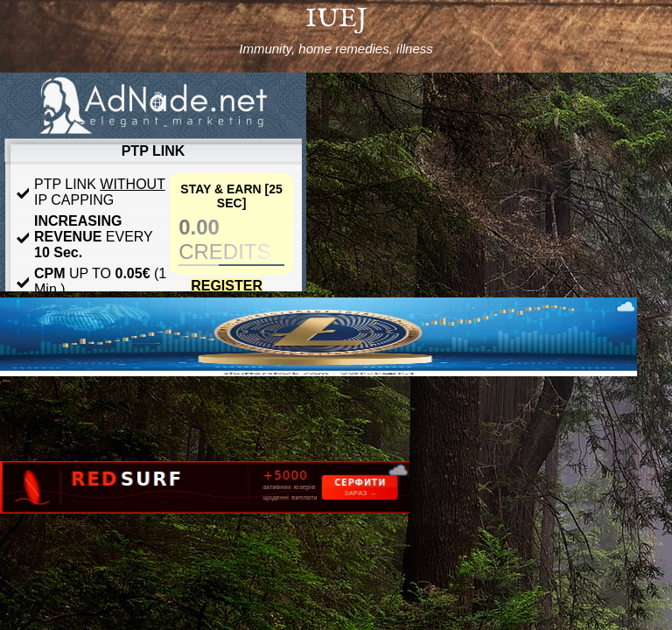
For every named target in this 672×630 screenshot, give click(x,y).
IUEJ (336, 19)
